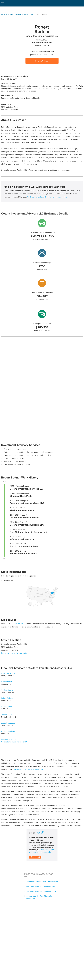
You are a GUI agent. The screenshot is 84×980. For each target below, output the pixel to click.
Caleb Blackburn (8, 673)
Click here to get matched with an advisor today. (47, 197)
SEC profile (19, 624)
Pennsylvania (16, 14)
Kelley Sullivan (7, 698)
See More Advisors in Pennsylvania (41, 886)
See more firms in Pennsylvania (14, 653)
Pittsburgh (28, 14)
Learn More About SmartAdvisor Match (42, 882)
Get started (35, 857)
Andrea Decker (7, 690)
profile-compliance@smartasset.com (28, 769)
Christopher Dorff (8, 731)
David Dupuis (7, 682)
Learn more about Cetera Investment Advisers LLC (14, 741)
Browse (4, 14)
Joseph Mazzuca (8, 723)
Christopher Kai (8, 706)
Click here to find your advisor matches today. (42, 851)
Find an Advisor (42, 61)
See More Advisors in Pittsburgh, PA (41, 891)
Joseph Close (7, 715)
